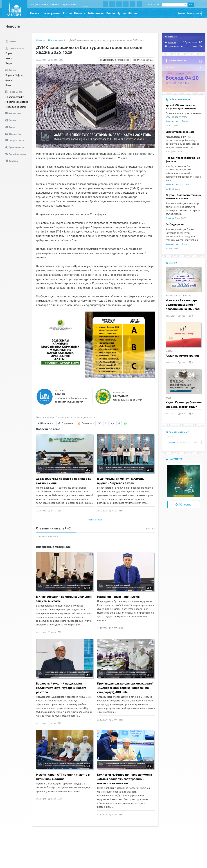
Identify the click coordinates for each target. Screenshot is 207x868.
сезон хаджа (81, 418)
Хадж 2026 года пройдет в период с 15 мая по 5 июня (63, 481)
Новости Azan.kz (14, 97)
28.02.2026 (102, 511)
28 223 (52, 60)
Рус (191, 5)
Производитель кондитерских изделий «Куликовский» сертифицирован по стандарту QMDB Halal (125, 688)
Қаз (198, 5)
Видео (111, 13)
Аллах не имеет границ (182, 356)
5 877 (113, 720)
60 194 (182, 414)
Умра (52, 418)
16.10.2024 (41, 632)
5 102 (52, 724)
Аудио (122, 13)
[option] (184, 481)
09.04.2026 (41, 511)
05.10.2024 (41, 799)
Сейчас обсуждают (179, 99)
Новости (80, 13)
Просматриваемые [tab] (177, 432)
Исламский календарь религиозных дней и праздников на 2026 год (183, 305)
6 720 (113, 628)
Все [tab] (196, 443)
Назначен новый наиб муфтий (119, 597)
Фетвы (133, 13)
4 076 (52, 632)
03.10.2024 (102, 815)
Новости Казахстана (17, 102)
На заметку (174, 459)
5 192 (52, 799)
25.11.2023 (171, 414)
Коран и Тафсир (14, 75)
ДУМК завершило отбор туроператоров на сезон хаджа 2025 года (107, 40)
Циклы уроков (51, 13)
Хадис (9, 63)
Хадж (46, 418)
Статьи (67, 13)
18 (87, 766)
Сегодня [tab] (172, 443)
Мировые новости (16, 107)
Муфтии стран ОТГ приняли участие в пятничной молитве (63, 777)
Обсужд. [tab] (171, 437)
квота (92, 418)
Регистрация (194, 14)
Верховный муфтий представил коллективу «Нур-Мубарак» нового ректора (61, 688)
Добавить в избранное (114, 60)
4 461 (113, 815)
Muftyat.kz (121, 396)
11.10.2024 (102, 628)
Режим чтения (143, 60)
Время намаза (70, 5)
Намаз (35, 13)
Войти (181, 14)
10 (87, 588)
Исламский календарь (178, 296)
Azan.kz (60, 394)
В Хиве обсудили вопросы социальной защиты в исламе (64, 599)
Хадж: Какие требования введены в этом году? (184, 405)
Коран (9, 53)
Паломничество (65, 418)
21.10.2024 (41, 60)
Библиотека (96, 13)
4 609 (113, 511)
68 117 (182, 316)
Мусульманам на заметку (45, 5)
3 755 (52, 511)
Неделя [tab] (184, 443)
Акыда (9, 58)
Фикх (8, 85)
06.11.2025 (171, 316)
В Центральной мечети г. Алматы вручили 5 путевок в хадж (121, 481)
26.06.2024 (171, 363)
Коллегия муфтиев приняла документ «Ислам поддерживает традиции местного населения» (125, 779)
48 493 (182, 363)
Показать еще (95, 520)
